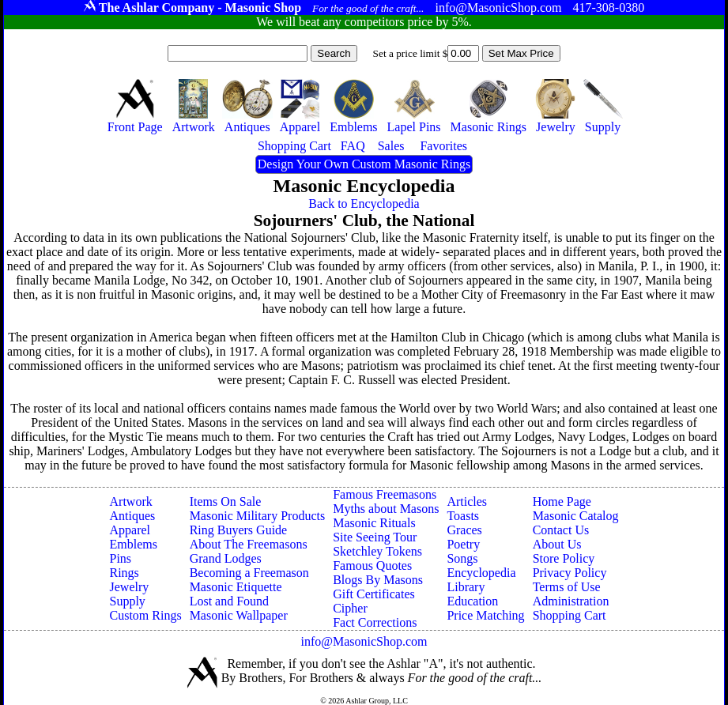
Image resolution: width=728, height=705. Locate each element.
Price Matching (485, 615)
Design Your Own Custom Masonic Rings (364, 164)
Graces (464, 530)
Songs (462, 558)
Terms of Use (567, 587)
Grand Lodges (226, 558)
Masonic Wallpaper (239, 615)
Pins (121, 558)
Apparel (130, 530)
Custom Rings (146, 615)
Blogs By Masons (378, 580)
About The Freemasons (249, 544)
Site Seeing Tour (375, 537)
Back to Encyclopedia (364, 204)
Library (466, 587)
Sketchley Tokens (377, 551)
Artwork (131, 501)
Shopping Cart (570, 615)
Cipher (350, 608)
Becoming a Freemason (249, 573)
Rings (124, 573)
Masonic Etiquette (236, 587)
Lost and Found (229, 601)
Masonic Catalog (576, 516)
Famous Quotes (372, 566)
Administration (571, 601)
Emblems (134, 544)
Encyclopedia (481, 573)
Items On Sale (226, 501)
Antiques (133, 516)
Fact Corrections (375, 622)
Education (472, 601)
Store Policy (564, 558)
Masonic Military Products (258, 516)
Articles (467, 501)
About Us (557, 544)
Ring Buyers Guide (239, 530)
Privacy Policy (570, 573)
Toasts (463, 516)
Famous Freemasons (385, 494)
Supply (128, 601)
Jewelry (130, 587)
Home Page (562, 501)
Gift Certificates (374, 594)
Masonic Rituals (374, 523)
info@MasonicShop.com (364, 641)
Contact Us (561, 530)
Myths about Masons (386, 509)
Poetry (463, 544)
